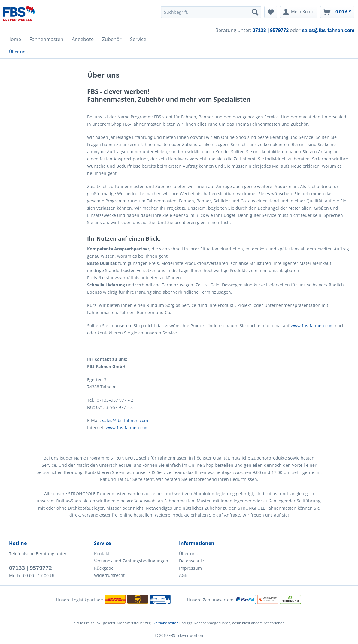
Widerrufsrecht (109, 575)
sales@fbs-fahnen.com (125, 420)
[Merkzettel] (271, 12)
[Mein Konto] (299, 12)
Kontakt (102, 554)
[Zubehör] (112, 39)
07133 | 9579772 (30, 568)
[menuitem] (211, 12)
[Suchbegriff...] (211, 12)
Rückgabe (104, 568)
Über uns (188, 554)
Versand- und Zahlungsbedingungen (131, 561)
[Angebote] (83, 39)
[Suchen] (255, 12)
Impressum (190, 568)
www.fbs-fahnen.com (312, 326)
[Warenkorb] (337, 12)
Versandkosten (166, 623)
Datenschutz (192, 561)
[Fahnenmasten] (46, 39)
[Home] (14, 39)
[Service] (138, 39)
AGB (183, 575)
